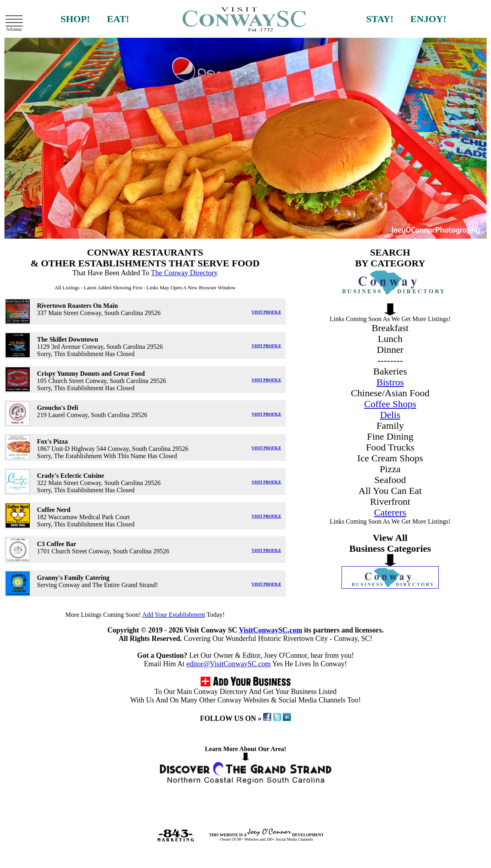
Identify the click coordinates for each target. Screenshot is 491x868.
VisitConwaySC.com (270, 630)
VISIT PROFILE (266, 312)
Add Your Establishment (174, 615)
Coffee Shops (390, 404)
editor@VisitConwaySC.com (229, 664)
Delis (390, 415)
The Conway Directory (184, 273)
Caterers (390, 512)
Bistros (390, 382)
